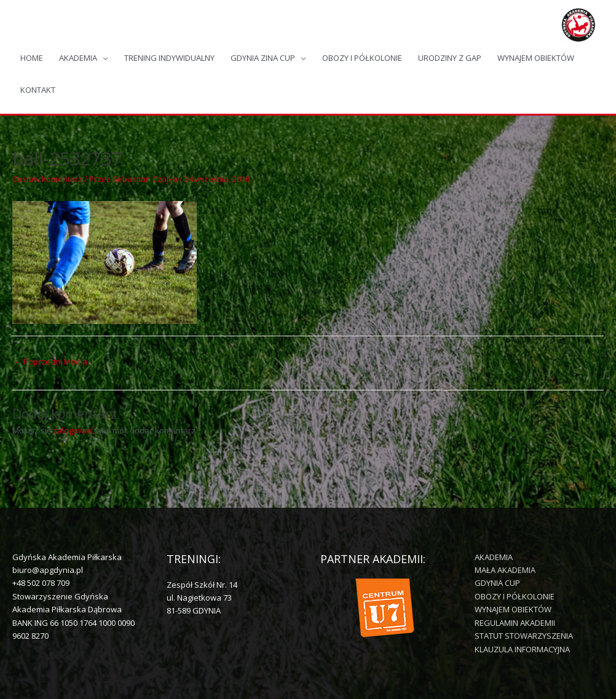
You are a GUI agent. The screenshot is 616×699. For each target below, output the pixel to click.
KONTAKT (38, 90)
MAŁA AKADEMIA (505, 570)
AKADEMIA (78, 58)
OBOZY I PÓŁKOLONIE (362, 58)
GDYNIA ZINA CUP (263, 58)
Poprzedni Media (50, 361)
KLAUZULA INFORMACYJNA (522, 649)
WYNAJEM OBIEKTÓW (536, 58)
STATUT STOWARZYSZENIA (524, 636)
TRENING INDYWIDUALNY (169, 58)
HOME (32, 58)
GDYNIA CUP (497, 583)
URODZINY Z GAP (450, 58)
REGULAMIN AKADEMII (515, 623)
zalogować (73, 430)
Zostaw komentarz (47, 179)
